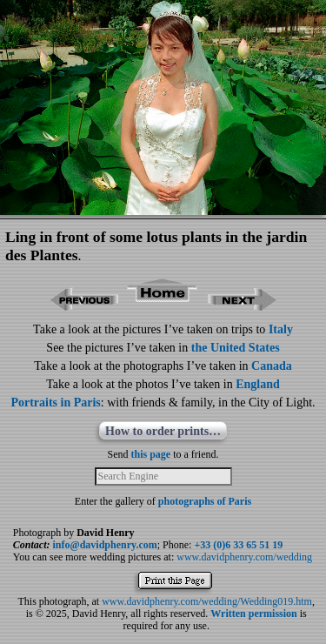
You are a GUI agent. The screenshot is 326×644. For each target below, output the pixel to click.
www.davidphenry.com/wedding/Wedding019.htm (207, 601)
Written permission (253, 614)
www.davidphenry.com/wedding (244, 557)
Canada (272, 366)
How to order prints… (163, 431)
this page (151, 454)
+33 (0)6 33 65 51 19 (238, 545)
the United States (236, 348)
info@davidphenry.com (105, 545)
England (258, 384)
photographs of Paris (205, 501)
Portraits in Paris (55, 402)
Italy (281, 329)
